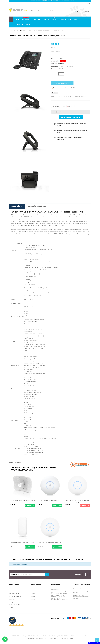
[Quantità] (61, 74)
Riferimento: (55, 59)
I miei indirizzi (33, 594)
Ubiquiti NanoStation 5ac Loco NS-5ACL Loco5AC (23, 543)
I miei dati (33, 596)
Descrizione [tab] (17, 206)
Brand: (53, 69)
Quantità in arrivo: (57, 63)
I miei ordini (33, 591)
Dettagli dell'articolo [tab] (37, 206)
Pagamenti (12, 599)
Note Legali (12, 607)
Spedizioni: (55, 67)
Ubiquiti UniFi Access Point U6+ (50, 500)
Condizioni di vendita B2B (15, 596)
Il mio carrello (33, 588)
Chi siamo (11, 591)
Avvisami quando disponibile (71, 117)
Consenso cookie (94, 643)
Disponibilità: (55, 61)
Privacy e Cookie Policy (14, 605)
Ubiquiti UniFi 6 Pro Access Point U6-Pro (50, 542)
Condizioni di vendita (14, 594)
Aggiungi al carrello (62, 83)
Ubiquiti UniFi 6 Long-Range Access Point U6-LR (77, 501)
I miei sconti (33, 599)
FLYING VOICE (59, 69)
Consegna (11, 602)
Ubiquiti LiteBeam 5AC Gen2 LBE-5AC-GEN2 (22, 500)
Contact (11, 588)
